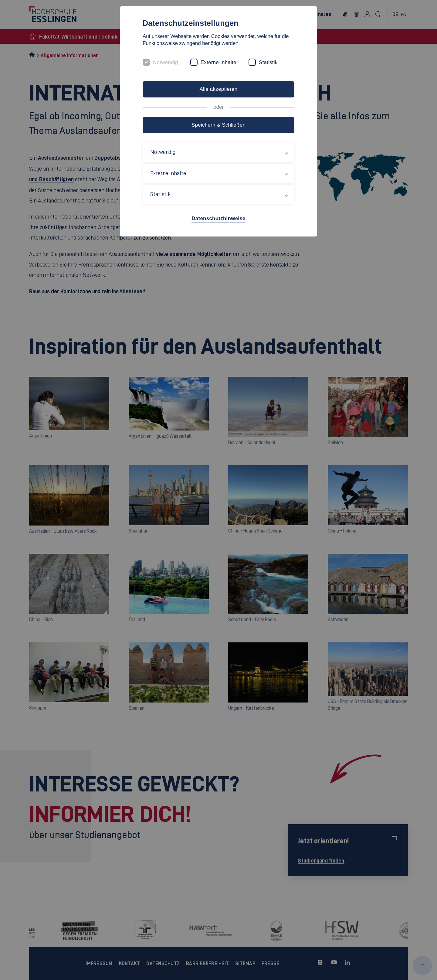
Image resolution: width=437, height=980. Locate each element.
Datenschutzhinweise (218, 218)
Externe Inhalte (218, 62)
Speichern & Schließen (218, 125)
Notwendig (166, 62)
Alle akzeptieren (218, 89)
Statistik (268, 62)
